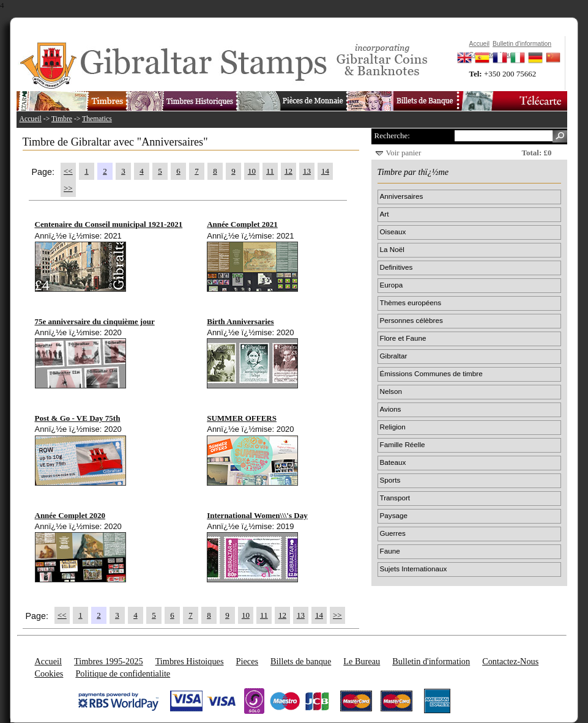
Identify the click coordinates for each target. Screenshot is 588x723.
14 (325, 171)
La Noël (392, 249)
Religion (393, 427)
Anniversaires (402, 196)
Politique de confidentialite (123, 673)
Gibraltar (394, 356)
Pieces (247, 661)
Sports (390, 480)
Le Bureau (362, 661)
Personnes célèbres (411, 320)
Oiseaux (393, 232)
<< (68, 171)
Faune (390, 551)
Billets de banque (301, 661)
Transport (395, 498)
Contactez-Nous (510, 661)
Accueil (31, 119)
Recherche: (392, 135)
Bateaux (393, 462)
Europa (392, 285)
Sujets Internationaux (414, 569)
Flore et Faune (403, 338)
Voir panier (404, 153)
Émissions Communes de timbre (431, 373)
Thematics (97, 119)
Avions (391, 409)
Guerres (393, 533)
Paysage (394, 515)
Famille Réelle (403, 444)
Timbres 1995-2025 (109, 661)
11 (270, 171)
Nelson (391, 391)
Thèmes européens (411, 302)
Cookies (49, 673)
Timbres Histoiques (190, 661)
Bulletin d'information (431, 661)
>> (68, 188)
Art (385, 214)
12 (288, 171)
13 (307, 171)
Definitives (396, 267)
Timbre (62, 119)
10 (252, 171)
